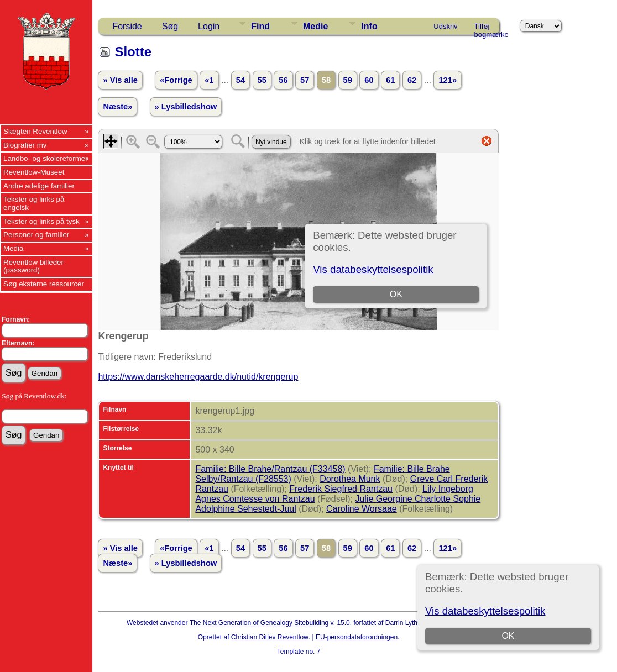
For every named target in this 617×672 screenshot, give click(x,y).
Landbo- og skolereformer (46, 158)
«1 (209, 80)
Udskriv (445, 26)
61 (390, 80)
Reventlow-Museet (34, 172)
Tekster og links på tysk (41, 221)
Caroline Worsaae (362, 509)
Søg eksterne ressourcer (44, 284)
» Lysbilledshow (186, 107)
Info (369, 26)
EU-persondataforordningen (357, 637)
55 (262, 80)
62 (412, 80)
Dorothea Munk (350, 479)
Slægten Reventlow (35, 131)
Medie (315, 26)
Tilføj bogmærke (491, 28)
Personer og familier (36, 235)
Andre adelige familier (39, 186)
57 (305, 80)
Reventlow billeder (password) (33, 266)
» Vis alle (120, 80)
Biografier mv (25, 145)
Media (13, 248)
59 (348, 80)
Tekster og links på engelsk (34, 203)
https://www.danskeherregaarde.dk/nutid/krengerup (198, 377)
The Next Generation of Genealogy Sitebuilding (259, 623)
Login (209, 26)
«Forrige (176, 80)
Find (260, 26)
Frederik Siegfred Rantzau (341, 489)
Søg (170, 26)
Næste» (117, 107)
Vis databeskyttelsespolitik (485, 611)
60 (369, 80)
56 (283, 80)
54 (240, 80)
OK (508, 636)
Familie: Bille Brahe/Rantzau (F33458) (270, 469)
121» (448, 80)
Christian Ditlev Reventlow (270, 637)
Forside (127, 26)
